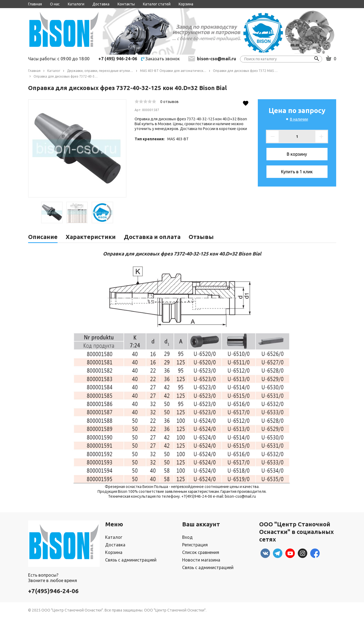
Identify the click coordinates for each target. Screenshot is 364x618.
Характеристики (91, 237)
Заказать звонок (160, 59)
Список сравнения (201, 552)
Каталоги (76, 4)
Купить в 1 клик (297, 172)
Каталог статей (157, 4)
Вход (187, 537)
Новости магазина (201, 560)
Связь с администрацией (131, 560)
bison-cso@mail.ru (217, 59)
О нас (55, 4)
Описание (43, 237)
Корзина (186, 4)
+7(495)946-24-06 (53, 591)
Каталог (114, 537)
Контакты (126, 4)
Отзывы (201, 237)
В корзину (297, 154)
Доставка (101, 4)
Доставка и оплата (152, 237)
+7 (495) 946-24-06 (118, 59)
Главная (35, 4)
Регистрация (195, 545)
